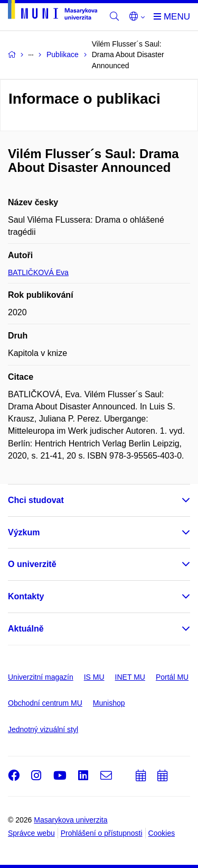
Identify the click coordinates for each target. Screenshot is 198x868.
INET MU (130, 677)
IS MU (94, 677)
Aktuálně (26, 629)
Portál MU (172, 677)
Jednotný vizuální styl (43, 729)
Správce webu (31, 833)
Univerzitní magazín (41, 677)
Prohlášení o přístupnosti (102, 833)
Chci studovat (36, 500)
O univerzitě (32, 564)
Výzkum (24, 532)
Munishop (109, 703)
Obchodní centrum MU (45, 703)
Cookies (162, 833)
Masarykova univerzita (70, 820)
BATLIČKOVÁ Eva (38, 272)
